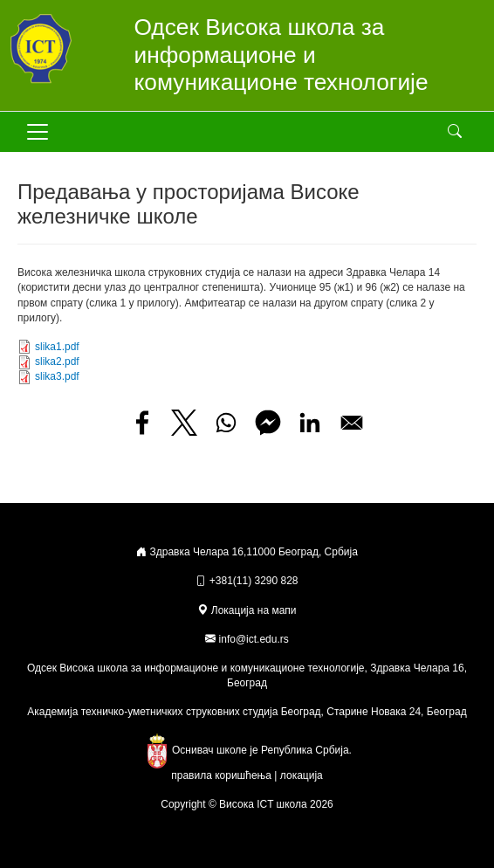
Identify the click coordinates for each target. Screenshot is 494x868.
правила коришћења (221, 775)
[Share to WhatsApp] (226, 423)
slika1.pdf (57, 347)
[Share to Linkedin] (310, 423)
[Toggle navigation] (38, 132)
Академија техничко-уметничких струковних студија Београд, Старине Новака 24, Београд (247, 712)
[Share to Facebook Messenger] (268, 423)
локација (302, 775)
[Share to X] (184, 423)
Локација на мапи (247, 610)
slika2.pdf (57, 362)
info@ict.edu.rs (254, 639)
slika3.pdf (57, 376)
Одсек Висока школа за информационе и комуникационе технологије (281, 55)
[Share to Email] (352, 423)
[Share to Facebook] (142, 423)
